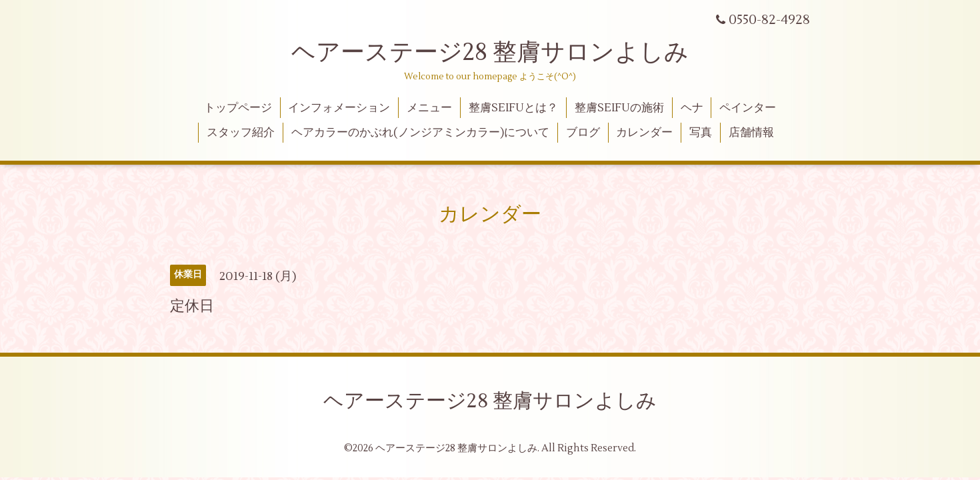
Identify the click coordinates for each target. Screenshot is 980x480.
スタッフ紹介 (241, 133)
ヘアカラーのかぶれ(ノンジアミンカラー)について (420, 133)
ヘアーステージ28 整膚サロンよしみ (490, 53)
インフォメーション (339, 108)
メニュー (429, 108)
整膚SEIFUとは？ (513, 108)
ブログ (583, 133)
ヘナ (692, 108)
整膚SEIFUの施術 (619, 108)
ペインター (748, 108)
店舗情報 (751, 133)
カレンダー (644, 133)
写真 (701, 133)
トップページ (238, 108)
